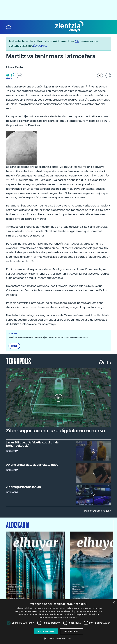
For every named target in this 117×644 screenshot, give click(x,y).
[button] (9, 28)
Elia (77, 41)
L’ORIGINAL (40, 46)
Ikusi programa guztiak (97, 511)
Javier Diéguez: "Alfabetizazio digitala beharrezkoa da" (32, 444)
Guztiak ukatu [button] (72, 631)
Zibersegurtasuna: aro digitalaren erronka (56, 431)
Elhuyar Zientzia (15, 67)
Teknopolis (19, 361)
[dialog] (58, 622)
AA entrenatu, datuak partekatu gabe (32, 465)
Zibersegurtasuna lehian (23, 487)
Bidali (14, 346)
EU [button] (19, 76)
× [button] (114, 603)
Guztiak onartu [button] (46, 631)
